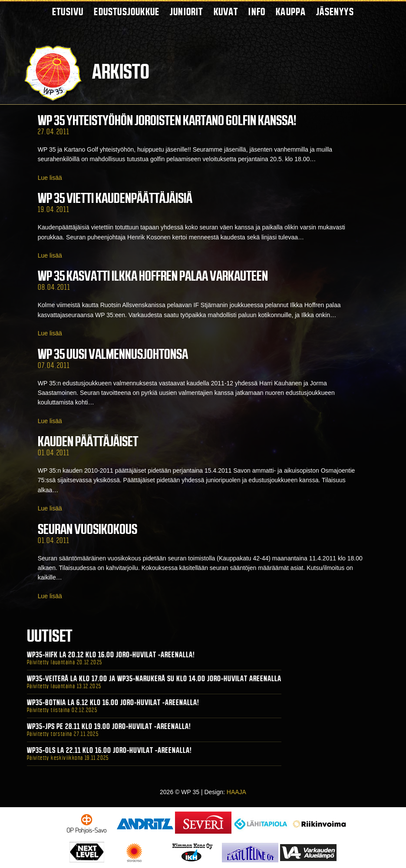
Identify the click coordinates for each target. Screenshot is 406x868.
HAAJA (236, 792)
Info (257, 12)
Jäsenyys (335, 12)
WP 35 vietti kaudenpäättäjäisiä (115, 198)
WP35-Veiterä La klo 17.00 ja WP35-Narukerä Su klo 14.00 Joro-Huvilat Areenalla (154, 679)
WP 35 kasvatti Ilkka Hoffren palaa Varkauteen (153, 276)
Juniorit (186, 12)
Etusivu (68, 12)
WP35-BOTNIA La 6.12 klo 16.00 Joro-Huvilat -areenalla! (113, 702)
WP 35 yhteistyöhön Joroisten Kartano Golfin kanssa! (167, 120)
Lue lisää (50, 178)
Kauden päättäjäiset (88, 441)
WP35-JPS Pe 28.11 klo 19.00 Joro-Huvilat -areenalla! (109, 726)
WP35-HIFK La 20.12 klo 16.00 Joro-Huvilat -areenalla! (111, 655)
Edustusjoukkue (127, 12)
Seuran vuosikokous (87, 529)
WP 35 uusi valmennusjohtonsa (113, 354)
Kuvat (226, 12)
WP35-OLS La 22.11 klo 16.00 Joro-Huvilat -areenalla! (109, 750)
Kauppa (291, 12)
